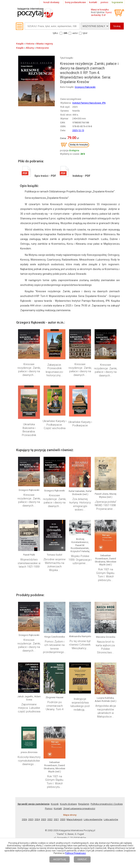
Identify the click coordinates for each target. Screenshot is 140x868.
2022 (50, 819)
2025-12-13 (78, 130)
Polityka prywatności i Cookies (107, 804)
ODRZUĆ (82, 859)
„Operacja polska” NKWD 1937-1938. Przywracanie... (106, 505)
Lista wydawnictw (93, 819)
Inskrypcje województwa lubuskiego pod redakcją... (80, 704)
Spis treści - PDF (39, 176)
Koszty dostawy (68, 804)
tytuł (85, 33)
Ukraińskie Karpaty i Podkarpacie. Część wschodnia (55, 425)
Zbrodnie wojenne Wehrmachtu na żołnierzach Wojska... (55, 565)
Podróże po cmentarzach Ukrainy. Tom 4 (55, 706)
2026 (24, 819)
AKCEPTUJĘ (60, 859)
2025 (31, 819)
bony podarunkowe (75, 2)
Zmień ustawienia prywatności (79, 809)
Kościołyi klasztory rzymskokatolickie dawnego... (29, 761)
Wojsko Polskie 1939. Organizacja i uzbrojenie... (80, 560)
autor (75, 33)
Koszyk (55, 804)
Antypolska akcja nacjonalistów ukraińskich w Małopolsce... (106, 711)
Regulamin (84, 804)
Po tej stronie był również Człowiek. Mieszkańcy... (80, 645)
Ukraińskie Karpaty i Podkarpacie (80, 424)
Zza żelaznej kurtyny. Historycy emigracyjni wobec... (80, 504)
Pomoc (49, 809)
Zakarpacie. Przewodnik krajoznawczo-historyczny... (55, 370)
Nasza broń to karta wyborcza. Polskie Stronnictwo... (106, 647)
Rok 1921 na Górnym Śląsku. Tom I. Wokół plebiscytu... (106, 575)
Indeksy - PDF (75, 176)
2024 (37, 819)
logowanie (117, 2)
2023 (44, 819)
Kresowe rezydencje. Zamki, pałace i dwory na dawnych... (29, 370)
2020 (63, 819)
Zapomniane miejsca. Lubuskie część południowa (29, 708)
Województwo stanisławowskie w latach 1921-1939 (29, 563)
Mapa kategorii (74, 819)
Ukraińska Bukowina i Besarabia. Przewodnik (29, 430)
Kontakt (58, 809)
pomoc (104, 2)
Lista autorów (111, 819)
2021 (56, 819)
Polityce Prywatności (75, 853)
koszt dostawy (51, 2)
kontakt (93, 2)
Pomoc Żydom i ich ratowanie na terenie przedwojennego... (55, 647)
